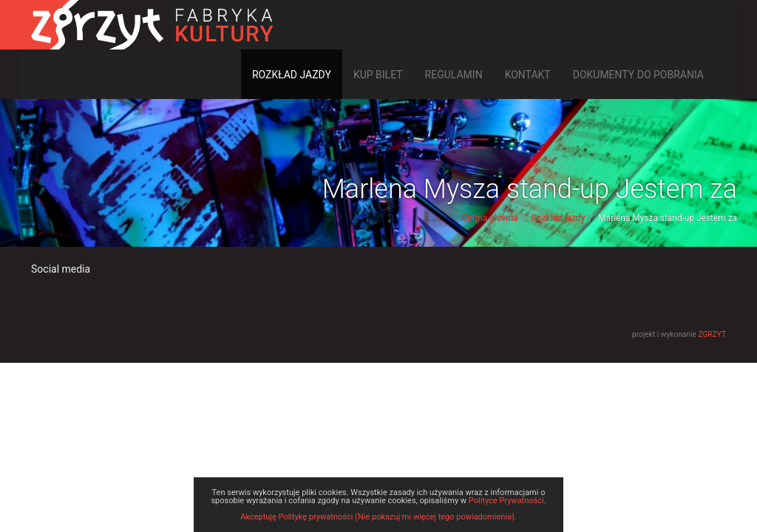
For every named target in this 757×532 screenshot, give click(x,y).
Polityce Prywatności (506, 501)
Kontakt (528, 75)
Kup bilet (378, 75)
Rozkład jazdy (292, 75)
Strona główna (490, 218)
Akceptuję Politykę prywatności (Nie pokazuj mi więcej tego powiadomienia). (378, 517)
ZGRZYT (712, 334)
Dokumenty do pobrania (638, 75)
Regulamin (454, 75)
